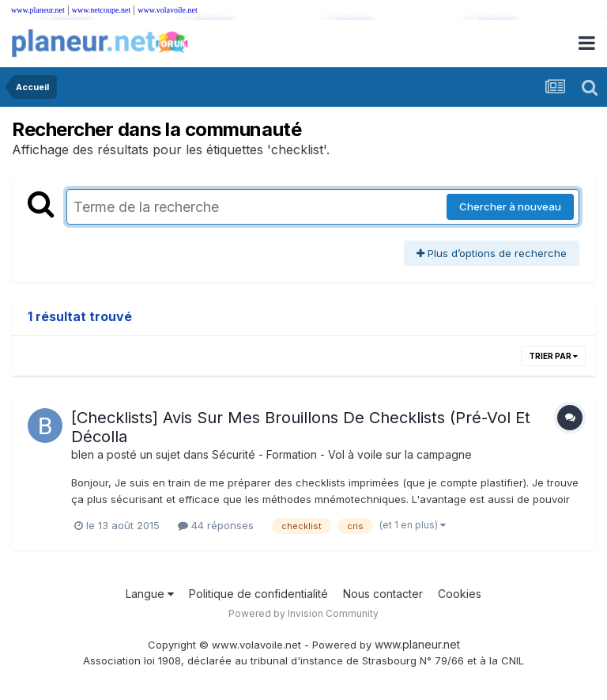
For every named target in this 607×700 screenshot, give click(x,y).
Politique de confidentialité (258, 594)
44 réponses (216, 525)
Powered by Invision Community (303, 613)
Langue (150, 594)
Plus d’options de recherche (492, 253)
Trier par (553, 356)
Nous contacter (383, 594)
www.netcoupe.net (101, 10)
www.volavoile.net (167, 10)
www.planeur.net (38, 10)
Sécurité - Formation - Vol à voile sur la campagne (342, 454)
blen (83, 454)
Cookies (460, 594)
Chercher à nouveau (510, 206)
